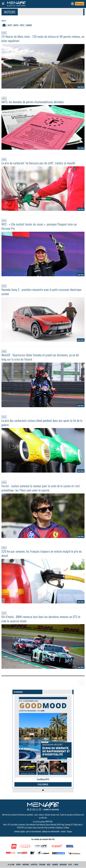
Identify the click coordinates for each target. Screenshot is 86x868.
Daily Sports (78, 824)
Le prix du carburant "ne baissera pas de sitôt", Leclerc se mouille (38, 163)
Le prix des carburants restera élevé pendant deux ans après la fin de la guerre (42, 423)
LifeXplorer (59, 827)
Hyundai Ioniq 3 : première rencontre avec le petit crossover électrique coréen (41, 292)
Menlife (4, 21)
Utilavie (67, 827)
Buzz (49, 864)
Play (70, 864)
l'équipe (69, 831)
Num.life (41, 827)
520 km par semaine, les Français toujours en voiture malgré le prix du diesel (42, 553)
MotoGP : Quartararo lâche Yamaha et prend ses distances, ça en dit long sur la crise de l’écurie (40, 357)
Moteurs (26, 864)
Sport (18, 864)
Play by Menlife (50, 827)
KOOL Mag (61, 824)
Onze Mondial (31, 824)
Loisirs (29, 25)
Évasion (42, 864)
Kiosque (80, 4)
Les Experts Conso (31, 827)
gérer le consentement (34, 831)
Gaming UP (69, 824)
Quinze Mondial (51, 824)
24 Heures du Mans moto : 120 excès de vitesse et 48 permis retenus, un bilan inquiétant (43, 39)
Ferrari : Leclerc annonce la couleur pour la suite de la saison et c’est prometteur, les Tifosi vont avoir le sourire (41, 488)
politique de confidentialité (51, 831)
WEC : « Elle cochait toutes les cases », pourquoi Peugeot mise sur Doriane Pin (39, 226)
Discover (63, 864)
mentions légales (20, 831)
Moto (16, 25)
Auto (10, 25)
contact (63, 831)
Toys (22, 25)
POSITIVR (20, 827)
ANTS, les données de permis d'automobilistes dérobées (33, 102)
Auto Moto (14, 824)
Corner (55, 864)
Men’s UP (6, 824)
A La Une (11, 864)
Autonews (22, 824)
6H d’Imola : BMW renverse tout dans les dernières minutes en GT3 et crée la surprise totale (41, 619)
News (4, 33)
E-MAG (76, 864)
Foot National (41, 824)
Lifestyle (34, 864)
